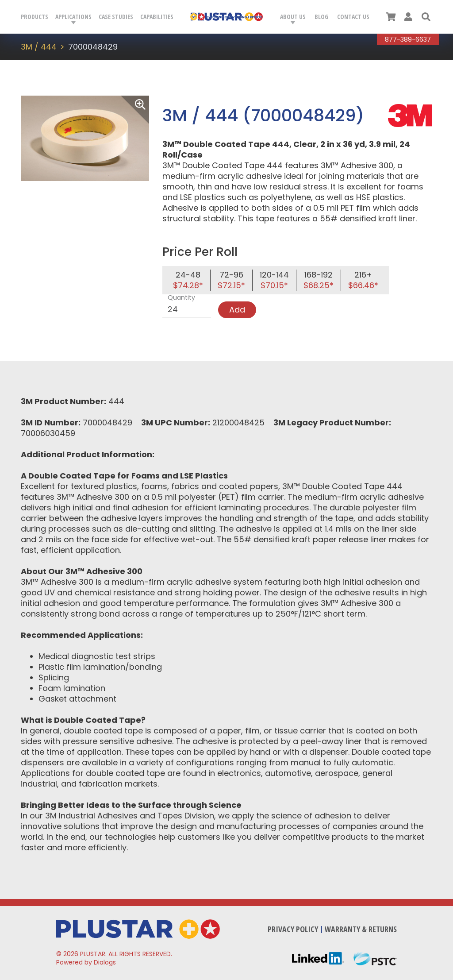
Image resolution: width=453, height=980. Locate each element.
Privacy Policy (293, 929)
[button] (426, 17)
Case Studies (116, 17)
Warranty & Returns (361, 929)
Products (35, 17)
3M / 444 (39, 47)
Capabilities (157, 17)
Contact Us (353, 17)
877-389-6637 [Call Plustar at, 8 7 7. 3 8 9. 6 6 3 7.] (408, 39)
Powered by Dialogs (86, 962)
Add (237, 310)
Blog (321, 17)
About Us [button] (293, 17)
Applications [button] (73, 17)
